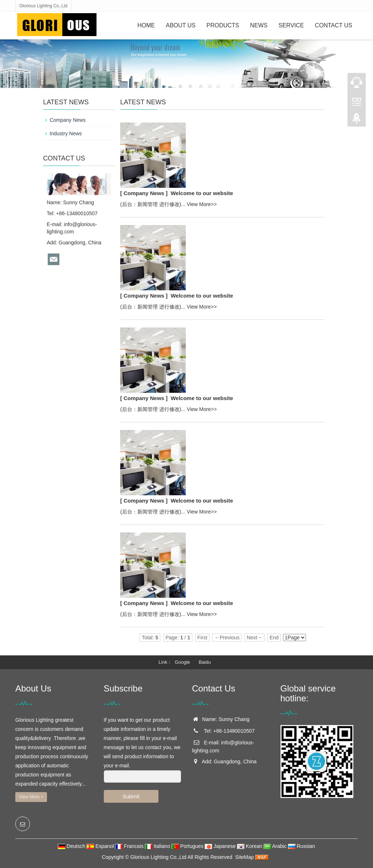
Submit (131, 796)
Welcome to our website (202, 193)
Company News (68, 120)
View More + (31, 797)
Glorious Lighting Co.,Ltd (158, 857)
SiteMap (244, 857)
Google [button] (182, 662)
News (259, 25)
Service (291, 25)
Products (223, 25)
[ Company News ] (144, 193)
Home (146, 25)
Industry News (66, 133)
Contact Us (333, 25)
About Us (181, 25)
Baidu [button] (205, 662)
